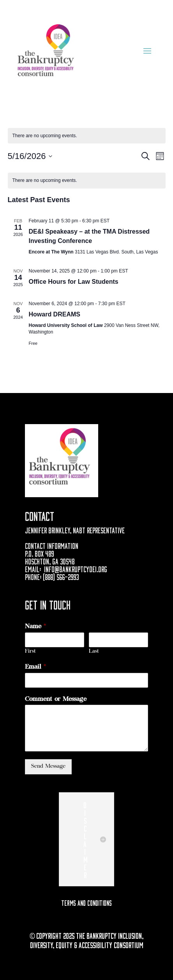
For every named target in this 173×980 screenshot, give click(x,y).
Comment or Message (56, 699)
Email (35, 667)
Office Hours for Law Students (74, 282)
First (30, 652)
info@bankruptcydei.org (76, 568)
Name (35, 627)
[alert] (87, 181)
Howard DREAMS (55, 314)
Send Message (48, 767)
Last (94, 652)
